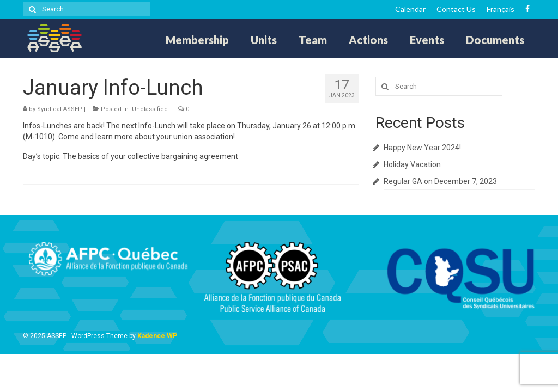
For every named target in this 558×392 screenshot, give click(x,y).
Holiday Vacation (412, 164)
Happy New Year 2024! (422, 148)
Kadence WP (157, 336)
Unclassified (150, 109)
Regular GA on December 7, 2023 (440, 181)
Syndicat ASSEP (60, 109)
